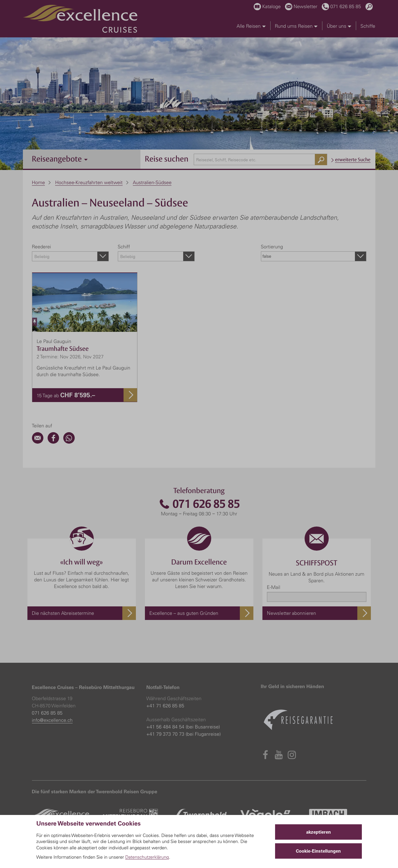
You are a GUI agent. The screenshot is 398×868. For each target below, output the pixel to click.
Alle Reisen (251, 26)
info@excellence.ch (52, 720)
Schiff (124, 247)
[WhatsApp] (69, 442)
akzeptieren (318, 832)
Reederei (42, 247)
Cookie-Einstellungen (318, 851)
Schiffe (368, 26)
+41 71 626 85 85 (165, 706)
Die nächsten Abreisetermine (63, 613)
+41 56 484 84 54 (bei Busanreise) (183, 727)
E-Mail (274, 587)
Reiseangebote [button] (60, 159)
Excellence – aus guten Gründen (184, 613)
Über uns (339, 26)
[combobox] (260, 159)
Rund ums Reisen (296, 26)
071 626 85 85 (199, 504)
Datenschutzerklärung (147, 857)
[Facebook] (53, 442)
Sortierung (272, 247)
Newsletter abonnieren (291, 613)
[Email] (38, 442)
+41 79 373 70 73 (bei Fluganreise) (184, 734)
